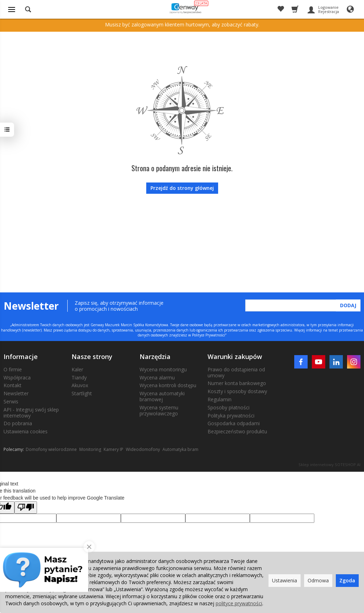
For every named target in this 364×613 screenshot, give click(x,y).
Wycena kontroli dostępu (168, 385)
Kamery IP (113, 449)
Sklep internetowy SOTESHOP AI (329, 465)
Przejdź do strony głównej (182, 188)
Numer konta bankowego (237, 383)
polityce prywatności (239, 603)
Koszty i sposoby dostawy (237, 391)
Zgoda (347, 580)
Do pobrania (18, 423)
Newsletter (16, 393)
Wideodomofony (143, 449)
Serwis (11, 401)
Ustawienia (285, 580)
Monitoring (90, 449)
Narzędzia (155, 357)
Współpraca (17, 377)
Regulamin (220, 399)
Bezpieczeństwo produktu (237, 431)
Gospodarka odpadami (234, 423)
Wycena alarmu (157, 377)
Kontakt (13, 385)
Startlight (82, 393)
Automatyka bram (180, 449)
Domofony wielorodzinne (51, 449)
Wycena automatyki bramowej (162, 396)
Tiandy (79, 377)
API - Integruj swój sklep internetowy (31, 413)
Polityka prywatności (231, 416)
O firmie (13, 369)
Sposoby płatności (229, 407)
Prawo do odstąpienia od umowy (236, 372)
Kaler (77, 369)
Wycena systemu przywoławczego (159, 410)
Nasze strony (92, 357)
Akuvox (80, 385)
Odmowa (318, 580)
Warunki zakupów (235, 357)
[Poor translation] (26, 507)
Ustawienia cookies (26, 431)
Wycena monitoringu (163, 369)
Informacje (21, 357)
